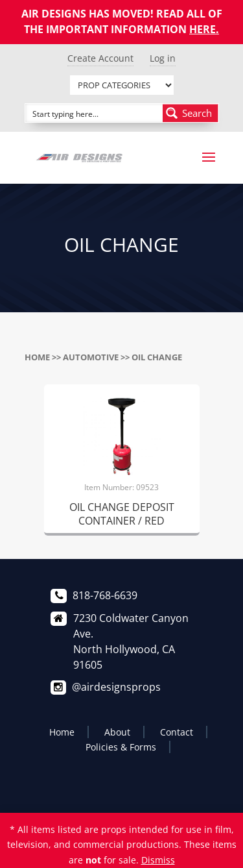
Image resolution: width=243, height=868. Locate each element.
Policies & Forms (121, 747)
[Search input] (95, 113)
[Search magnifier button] (191, 113)
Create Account (100, 58)
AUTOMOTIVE (91, 357)
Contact (177, 732)
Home (37, 357)
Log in (163, 58)
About (117, 732)
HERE (202, 29)
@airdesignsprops (116, 687)
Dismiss (158, 860)
